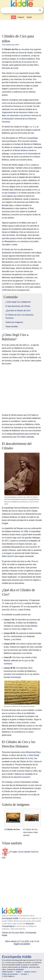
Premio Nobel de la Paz (23, 758)
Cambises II (13, 193)
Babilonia (33, 357)
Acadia (16, 361)
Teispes (7, 639)
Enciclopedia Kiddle (10, 918)
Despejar (35, 10)
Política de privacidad (10, 974)
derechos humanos (22, 777)
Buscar (40, 10)
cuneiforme (25, 56)
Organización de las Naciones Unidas (18, 112)
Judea (15, 245)
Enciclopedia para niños (11, 45)
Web (14, 17)
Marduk (27, 144)
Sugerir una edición (22, 944)
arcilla (13, 53)
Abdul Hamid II (8, 556)
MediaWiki (20, 969)
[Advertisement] (22, 26)
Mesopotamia (19, 434)
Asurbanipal (16, 677)
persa (29, 62)
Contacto (24, 974)
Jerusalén (6, 245)
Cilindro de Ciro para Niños (13, 933)
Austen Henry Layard (18, 535)
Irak (32, 133)
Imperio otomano (25, 544)
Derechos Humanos (13, 106)
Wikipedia (24, 967)
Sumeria (8, 361)
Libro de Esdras (8, 235)
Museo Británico (21, 150)
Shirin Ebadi (34, 755)
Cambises (8, 664)
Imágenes (21, 17)
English (29, 17)
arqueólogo (33, 138)
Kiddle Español (7, 972)
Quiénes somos (30, 972)
